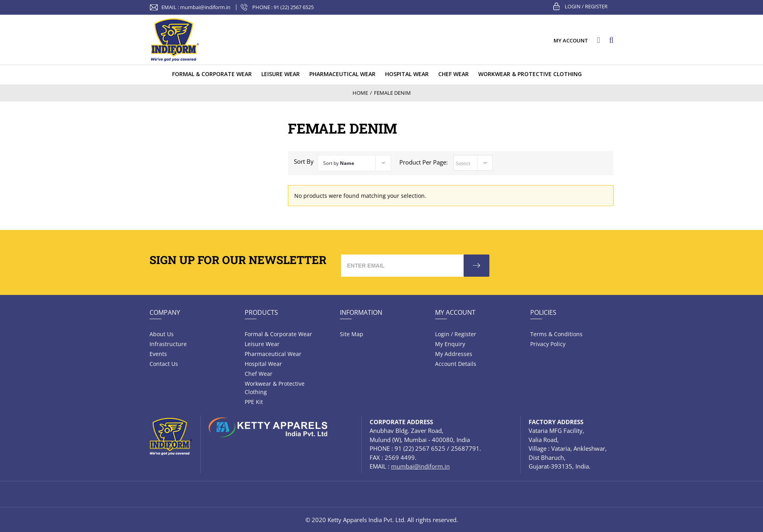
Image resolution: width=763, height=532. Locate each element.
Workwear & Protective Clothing (275, 388)
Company (165, 312)
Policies (543, 312)
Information (361, 312)
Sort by (339, 163)
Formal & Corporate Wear (278, 334)
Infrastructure (168, 344)
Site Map (352, 334)
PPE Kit (254, 402)
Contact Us (164, 364)
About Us (162, 334)
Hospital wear (263, 364)
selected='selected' (473, 163)
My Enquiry (450, 344)
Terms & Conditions (556, 334)
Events (158, 354)
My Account (455, 312)
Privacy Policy (548, 344)
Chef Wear (259, 374)
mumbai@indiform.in (205, 7)
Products (261, 312)
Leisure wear (262, 344)
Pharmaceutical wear (273, 354)
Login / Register (586, 6)
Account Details (456, 364)
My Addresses (454, 354)
